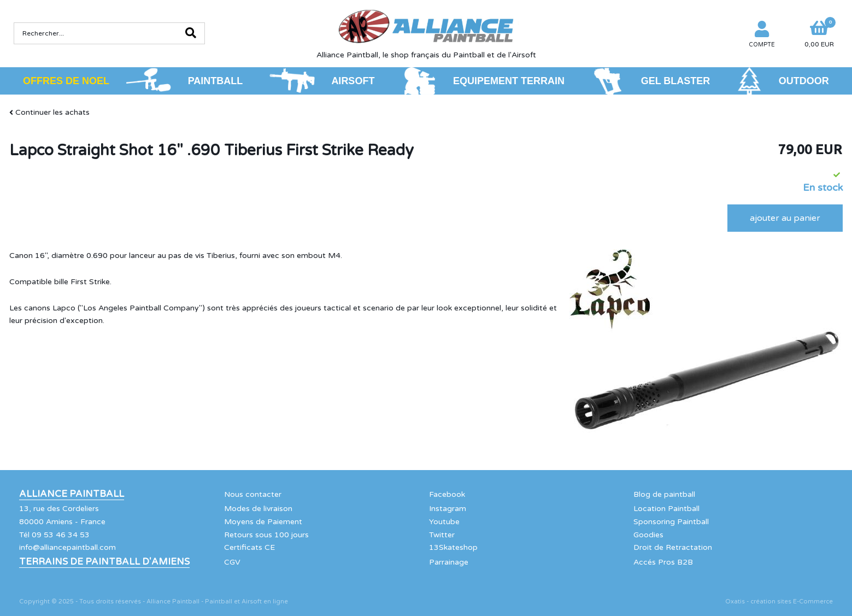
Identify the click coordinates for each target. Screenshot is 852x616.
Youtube (444, 522)
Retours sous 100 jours (266, 535)
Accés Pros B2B (663, 562)
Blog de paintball (664, 494)
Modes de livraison (258, 509)
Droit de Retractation (673, 547)
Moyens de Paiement (263, 522)
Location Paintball (666, 509)
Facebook (447, 494)
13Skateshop (453, 547)
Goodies (648, 535)
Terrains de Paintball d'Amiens (104, 562)
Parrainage (449, 562)
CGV (232, 562)
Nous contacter (253, 494)
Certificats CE (249, 547)
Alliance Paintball (72, 494)
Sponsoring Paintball (671, 522)
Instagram (448, 509)
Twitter (442, 535)
